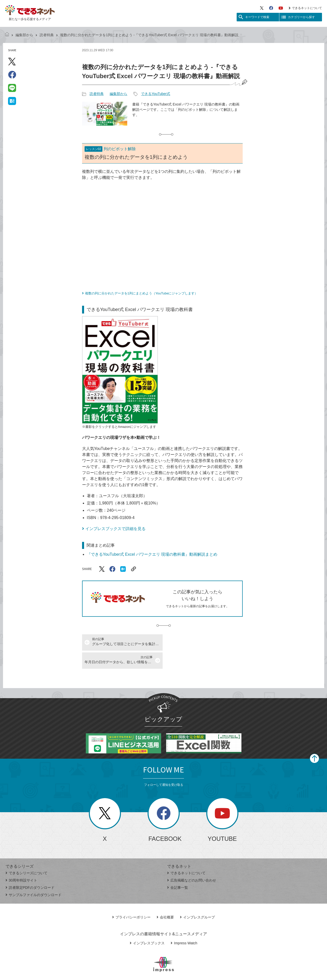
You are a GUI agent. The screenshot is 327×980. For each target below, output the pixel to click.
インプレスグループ (197, 899)
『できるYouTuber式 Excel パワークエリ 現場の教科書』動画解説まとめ (152, 554)
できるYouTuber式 (156, 94)
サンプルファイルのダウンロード (34, 877)
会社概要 (165, 899)
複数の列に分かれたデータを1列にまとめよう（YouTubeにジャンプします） (142, 293)
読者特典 (47, 35)
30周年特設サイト (21, 862)
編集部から (24, 35)
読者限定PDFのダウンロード (30, 869)
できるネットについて (305, 8)
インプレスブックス (147, 925)
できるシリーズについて (26, 855)
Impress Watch (184, 925)
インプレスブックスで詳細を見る (115, 529)
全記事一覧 (178, 869)
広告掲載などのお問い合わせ (192, 862)
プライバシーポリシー (131, 899)
